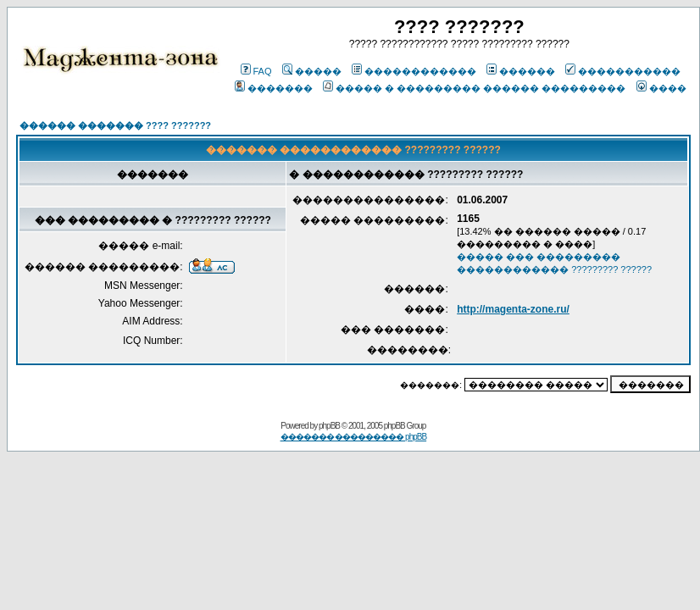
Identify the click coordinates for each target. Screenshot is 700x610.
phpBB (329, 426)
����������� (623, 71)
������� (274, 88)
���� (661, 88)
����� (312, 71)
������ (521, 71)
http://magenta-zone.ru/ (513, 309)
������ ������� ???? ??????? (115, 125)
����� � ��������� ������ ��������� (474, 88)
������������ (414, 71)
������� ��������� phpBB (354, 437)
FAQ (256, 71)
